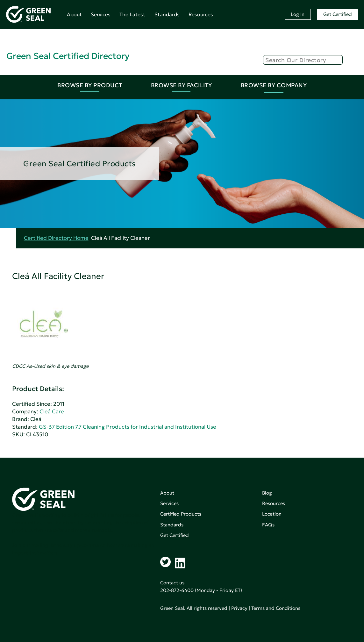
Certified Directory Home (56, 238)
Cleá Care (52, 412)
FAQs (268, 525)
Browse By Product (90, 85)
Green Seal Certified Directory (68, 56)
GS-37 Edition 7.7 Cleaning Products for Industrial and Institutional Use (128, 427)
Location (272, 514)
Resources (201, 14)
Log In (298, 14)
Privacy (239, 608)
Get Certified (338, 14)
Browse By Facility (182, 85)
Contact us (172, 583)
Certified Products (181, 514)
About (74, 14)
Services (101, 14)
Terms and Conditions (276, 608)
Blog (267, 493)
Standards (167, 14)
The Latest (132, 14)
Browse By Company (274, 85)
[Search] (303, 60)
